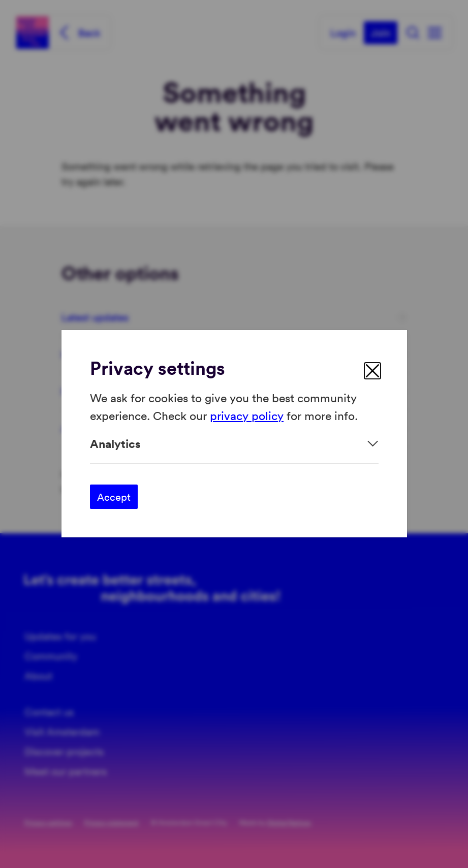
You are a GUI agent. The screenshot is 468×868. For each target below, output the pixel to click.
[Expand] (234, 444)
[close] (372, 371)
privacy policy (247, 415)
